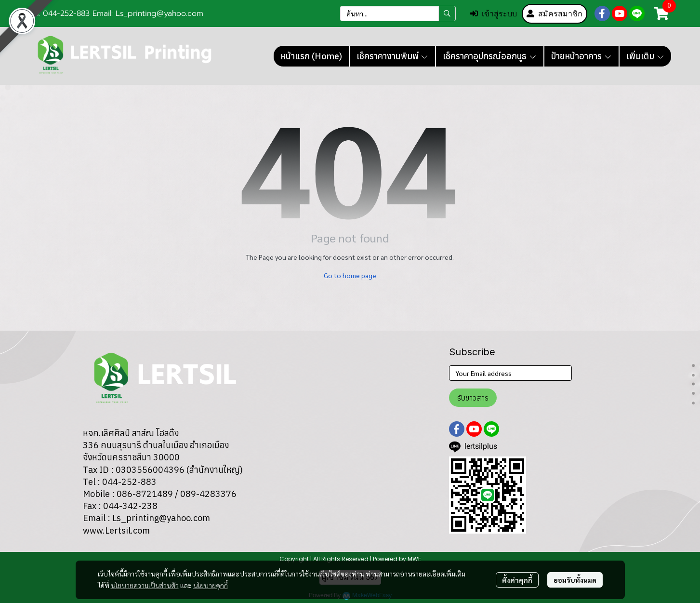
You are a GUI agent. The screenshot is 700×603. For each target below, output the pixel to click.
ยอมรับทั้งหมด (575, 580)
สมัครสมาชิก (555, 14)
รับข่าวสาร (473, 398)
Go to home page (350, 275)
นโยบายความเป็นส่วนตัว (145, 585)
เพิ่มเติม (645, 56)
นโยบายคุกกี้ (211, 585)
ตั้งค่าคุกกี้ (517, 580)
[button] (398, 13)
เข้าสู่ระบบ (494, 14)
